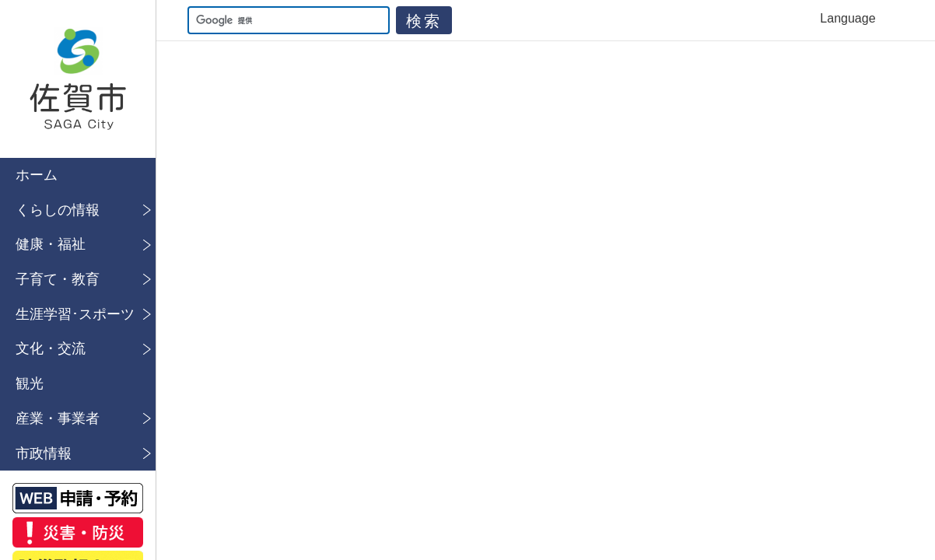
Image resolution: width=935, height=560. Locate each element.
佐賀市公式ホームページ (78, 79)
